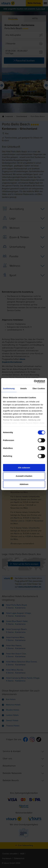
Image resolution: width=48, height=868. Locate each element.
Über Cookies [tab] (39, 388)
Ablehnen (24, 484)
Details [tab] (24, 388)
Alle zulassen (24, 468)
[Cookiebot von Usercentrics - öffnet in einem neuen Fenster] (34, 382)
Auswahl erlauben (24, 476)
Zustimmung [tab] (9, 388)
